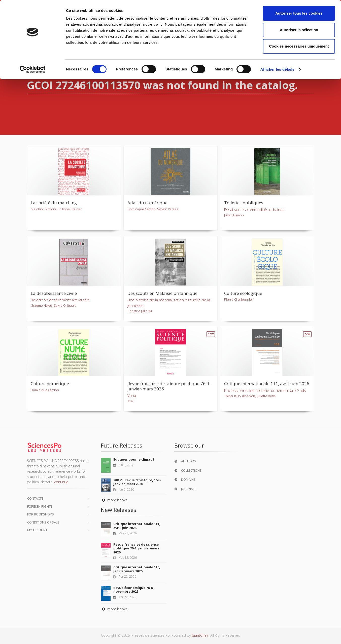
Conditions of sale (43, 522)
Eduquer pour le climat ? (134, 459)
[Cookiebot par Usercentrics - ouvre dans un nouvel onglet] (33, 69)
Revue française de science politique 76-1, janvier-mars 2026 (136, 548)
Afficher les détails (277, 69)
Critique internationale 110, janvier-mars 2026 (137, 569)
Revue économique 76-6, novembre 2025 (133, 590)
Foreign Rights (40, 506)
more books (114, 500)
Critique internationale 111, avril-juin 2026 (137, 526)
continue (61, 482)
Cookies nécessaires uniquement (299, 46)
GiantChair (200, 635)
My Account (37, 530)
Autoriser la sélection (299, 30)
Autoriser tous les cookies (299, 13)
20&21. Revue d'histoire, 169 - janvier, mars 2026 (137, 482)
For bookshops (41, 514)
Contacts (35, 498)
